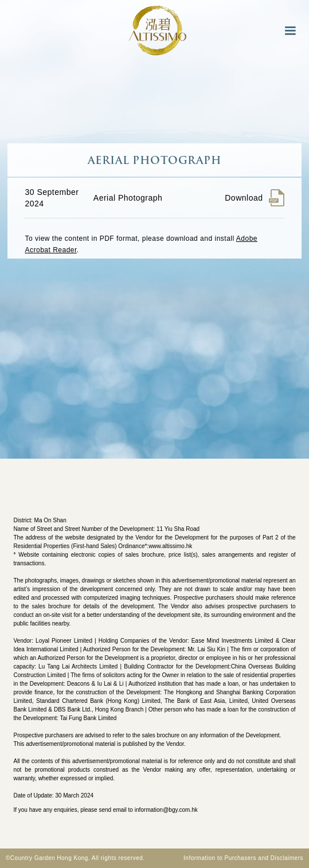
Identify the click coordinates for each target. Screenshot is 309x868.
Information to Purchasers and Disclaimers (243, 858)
